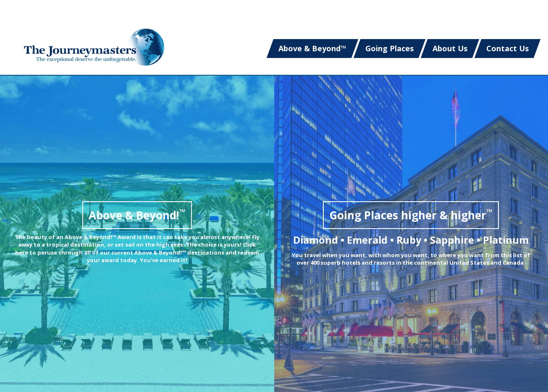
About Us (450, 48)
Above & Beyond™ (312, 48)
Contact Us (507, 48)
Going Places (389, 48)
